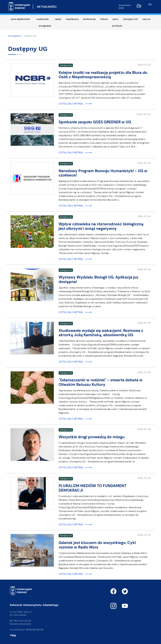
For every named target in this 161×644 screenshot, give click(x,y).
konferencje (89, 19)
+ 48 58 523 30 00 (34, 630)
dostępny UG (131, 19)
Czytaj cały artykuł (71, 104)
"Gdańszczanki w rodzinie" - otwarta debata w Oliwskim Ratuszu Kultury (101, 382)
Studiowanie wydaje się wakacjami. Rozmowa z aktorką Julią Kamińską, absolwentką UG (101, 333)
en (150, 4)
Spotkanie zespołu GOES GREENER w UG (95, 122)
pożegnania (45, 26)
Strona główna (14, 36)
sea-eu (147, 19)
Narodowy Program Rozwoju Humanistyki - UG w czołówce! (103, 173)
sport (115, 19)
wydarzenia (42, 19)
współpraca (72, 19)
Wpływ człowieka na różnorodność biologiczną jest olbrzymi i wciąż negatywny (101, 226)
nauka (58, 19)
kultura (104, 19)
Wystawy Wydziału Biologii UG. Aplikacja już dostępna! (99, 279)
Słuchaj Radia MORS (130, 7)
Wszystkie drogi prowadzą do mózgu (92, 437)
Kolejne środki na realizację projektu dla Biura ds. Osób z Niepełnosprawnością (103, 75)
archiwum (117, 26)
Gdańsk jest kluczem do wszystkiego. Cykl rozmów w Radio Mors (97, 545)
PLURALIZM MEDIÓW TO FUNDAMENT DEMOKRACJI (93, 488)
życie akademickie (20, 19)
